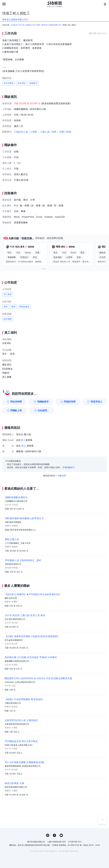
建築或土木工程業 (33, 25)
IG (48, 835)
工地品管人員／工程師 (26, 132)
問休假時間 (16, 402)
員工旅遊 (8, 294)
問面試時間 (70, 402)
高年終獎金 (9, 83)
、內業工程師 (64, 132)
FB (54, 835)
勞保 (6, 307)
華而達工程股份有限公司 (51, 25)
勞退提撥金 (24, 307)
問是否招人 (97, 402)
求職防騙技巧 (68, 467)
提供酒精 (8, 319)
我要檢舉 (62, 476)
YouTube (61, 835)
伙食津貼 (22, 83)
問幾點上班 (16, 410)
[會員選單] (105, 4)
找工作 (22, 25)
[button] (44, 269)
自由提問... (43, 410)
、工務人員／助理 (47, 132)
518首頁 (14, 25)
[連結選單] (4, 4)
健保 (13, 307)
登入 (23, 440)
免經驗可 (33, 83)
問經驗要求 (43, 402)
